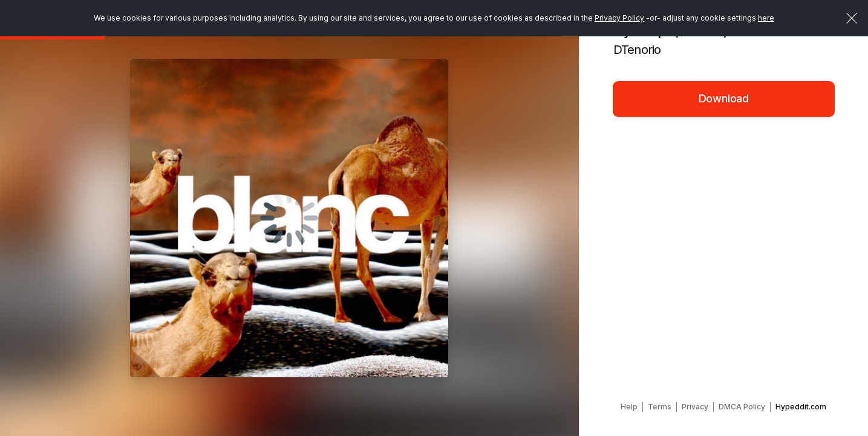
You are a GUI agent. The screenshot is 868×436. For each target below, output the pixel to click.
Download (724, 98)
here (766, 18)
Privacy (695, 407)
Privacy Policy (619, 18)
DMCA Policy (742, 407)
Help (629, 407)
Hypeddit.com (801, 407)
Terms (660, 407)
